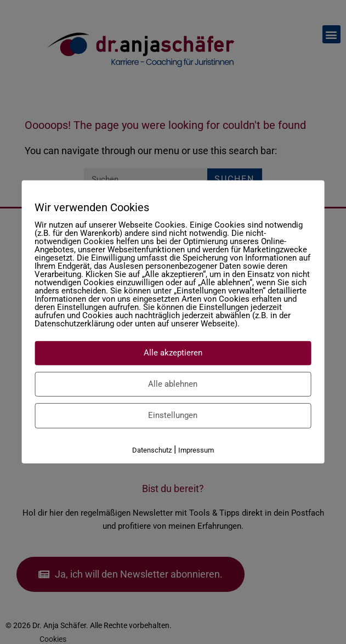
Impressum (196, 450)
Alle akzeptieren (173, 353)
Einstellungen (173, 415)
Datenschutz (152, 450)
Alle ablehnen (173, 383)
